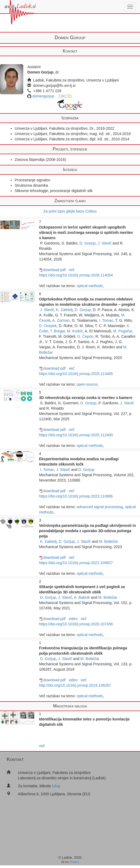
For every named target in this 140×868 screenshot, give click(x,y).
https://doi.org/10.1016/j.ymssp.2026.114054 (76, 275)
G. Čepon (85, 336)
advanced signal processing (100, 507)
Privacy (74, 862)
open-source (87, 384)
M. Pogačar (123, 331)
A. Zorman (61, 320)
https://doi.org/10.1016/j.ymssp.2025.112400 (76, 435)
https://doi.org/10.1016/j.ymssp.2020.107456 (76, 624)
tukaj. (57, 786)
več (72, 270)
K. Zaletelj (64, 310)
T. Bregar (57, 331)
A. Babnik (82, 597)
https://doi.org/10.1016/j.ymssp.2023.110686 (76, 496)
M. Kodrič (75, 331)
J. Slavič (104, 243)
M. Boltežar (109, 541)
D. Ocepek (48, 326)
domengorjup (43, 96)
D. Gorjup (88, 243)
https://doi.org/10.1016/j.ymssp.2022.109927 (76, 563)
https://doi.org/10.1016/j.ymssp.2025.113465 (76, 374)
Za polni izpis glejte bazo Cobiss (70, 211)
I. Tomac (106, 320)
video (73, 619)
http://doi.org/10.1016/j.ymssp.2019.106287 (75, 685)
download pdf (52, 270)
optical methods (90, 286)
